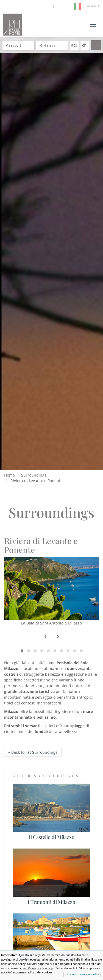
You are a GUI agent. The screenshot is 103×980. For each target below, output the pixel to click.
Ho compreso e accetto (82, 974)
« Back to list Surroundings (33, 752)
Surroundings (34, 475)
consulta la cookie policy (36, 968)
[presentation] (46, 637)
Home (9, 475)
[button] (22, 651)
